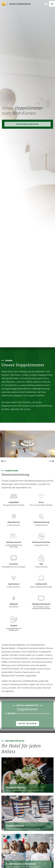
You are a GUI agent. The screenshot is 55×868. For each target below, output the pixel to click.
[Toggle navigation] (52, 4)
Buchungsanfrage (28, 177)
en (46, 4)
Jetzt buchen (28, 724)
